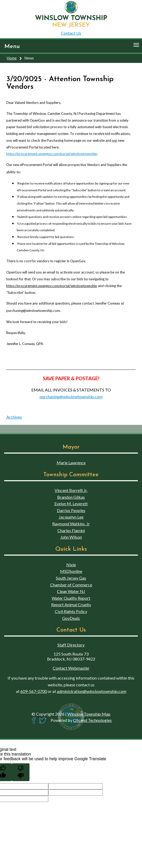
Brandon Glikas (71, 497)
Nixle (71, 565)
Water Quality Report (71, 598)
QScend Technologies (92, 720)
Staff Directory (71, 645)
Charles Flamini (71, 530)
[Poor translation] (21, 772)
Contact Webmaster (71, 668)
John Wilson (71, 537)
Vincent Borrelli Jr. (71, 490)
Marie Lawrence (71, 463)
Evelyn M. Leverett (71, 504)
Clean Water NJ (71, 591)
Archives (14, 417)
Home (12, 58)
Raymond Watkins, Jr (71, 524)
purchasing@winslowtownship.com (71, 397)
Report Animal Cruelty (71, 605)
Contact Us (71, 33)
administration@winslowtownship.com (92, 691)
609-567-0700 (34, 691)
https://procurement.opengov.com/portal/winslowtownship (52, 154)
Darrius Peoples (71, 510)
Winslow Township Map (89, 714)
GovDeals (71, 618)
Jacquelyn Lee (71, 517)
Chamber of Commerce (71, 585)
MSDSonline (71, 571)
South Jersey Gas (71, 578)
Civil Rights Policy (71, 611)
